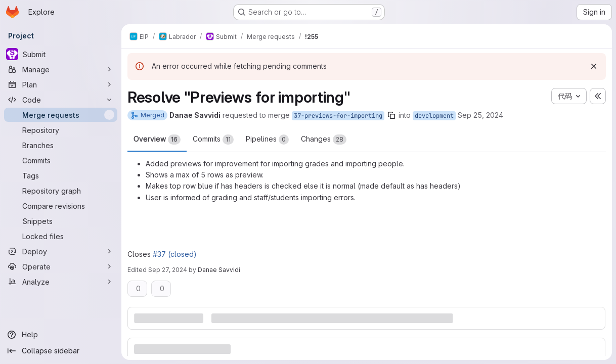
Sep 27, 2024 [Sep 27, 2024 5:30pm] (168, 270)
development (434, 116)
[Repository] (61, 130)
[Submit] (61, 54)
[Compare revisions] (61, 206)
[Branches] (61, 145)
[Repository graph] (61, 191)
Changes (324, 140)
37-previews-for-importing (338, 116)
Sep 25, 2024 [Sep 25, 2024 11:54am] (480, 115)
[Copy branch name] (391, 115)
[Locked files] (61, 236)
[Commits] (61, 160)
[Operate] (61, 266)
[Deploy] (61, 251)
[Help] (61, 335)
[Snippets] (61, 221)
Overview (157, 140)
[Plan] (61, 84)
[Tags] (61, 175)
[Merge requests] (61, 115)
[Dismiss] (594, 66)
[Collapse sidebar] (61, 351)
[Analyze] (61, 282)
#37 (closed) (175, 254)
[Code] (61, 100)
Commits (213, 140)
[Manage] (61, 69)
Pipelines (267, 140)
